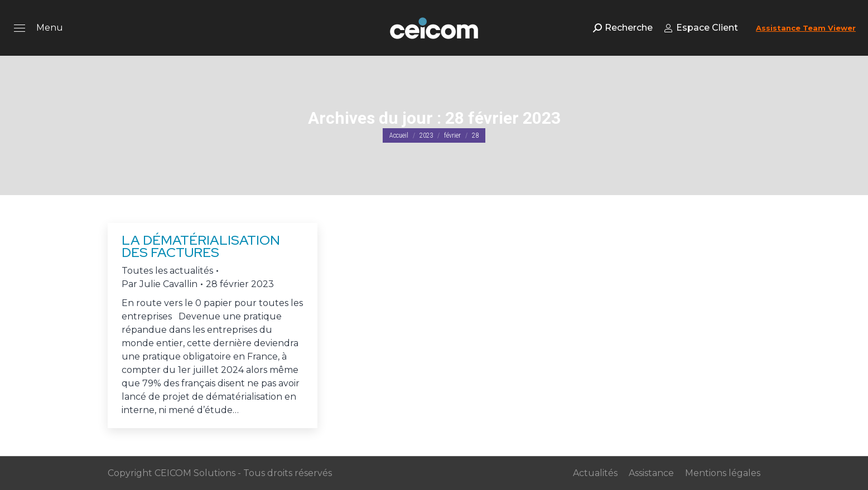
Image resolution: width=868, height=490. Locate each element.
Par (160, 284)
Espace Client (701, 28)
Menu (50, 28)
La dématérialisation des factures (201, 246)
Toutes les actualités (167, 271)
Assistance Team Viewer (806, 28)
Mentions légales (723, 473)
